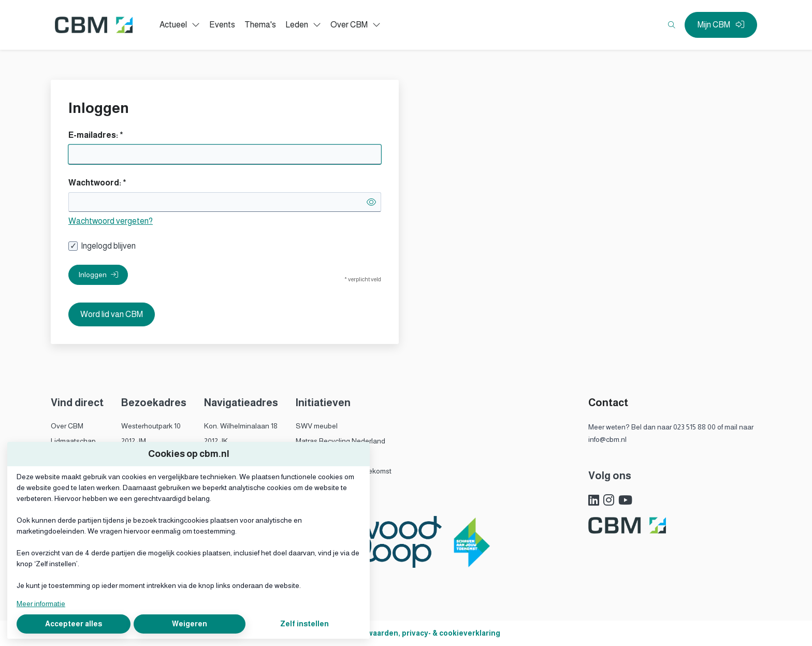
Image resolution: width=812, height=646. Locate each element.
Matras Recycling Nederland (340, 441)
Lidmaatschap (73, 441)
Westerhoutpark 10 (151, 426)
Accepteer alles (74, 624)
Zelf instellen (304, 624)
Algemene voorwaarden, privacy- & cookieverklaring (406, 633)
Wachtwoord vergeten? (111, 221)
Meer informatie (41, 604)
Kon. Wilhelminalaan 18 (241, 426)
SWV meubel (317, 426)
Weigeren (190, 624)
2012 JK (216, 441)
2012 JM (134, 441)
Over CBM (67, 426)
